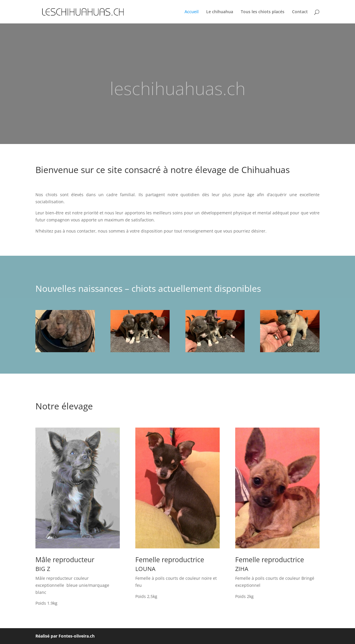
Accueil (192, 12)
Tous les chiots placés (263, 12)
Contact (300, 12)
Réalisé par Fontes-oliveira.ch (65, 636)
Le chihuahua (220, 12)
